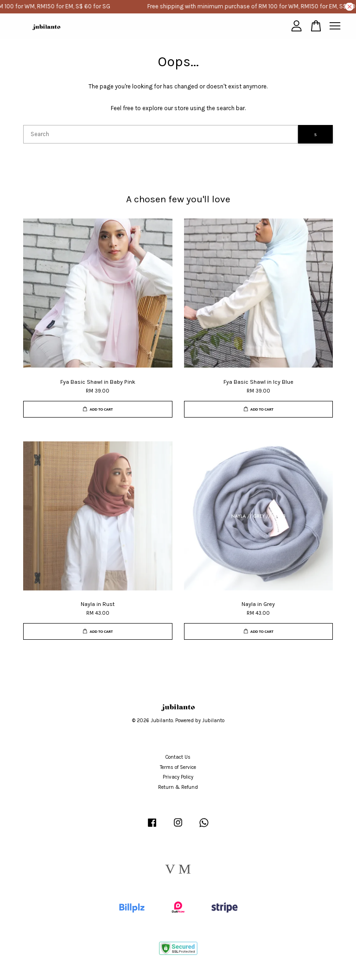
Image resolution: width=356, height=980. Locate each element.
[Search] (161, 134)
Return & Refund (178, 787)
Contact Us (178, 757)
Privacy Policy (178, 777)
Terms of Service (178, 767)
